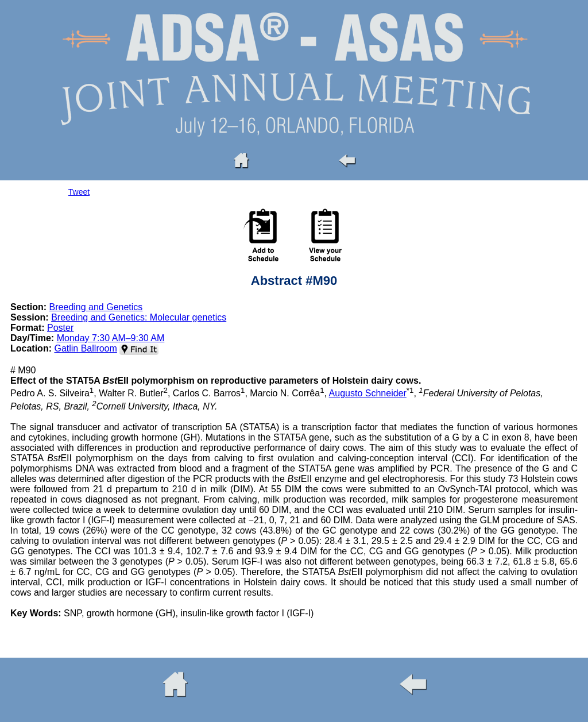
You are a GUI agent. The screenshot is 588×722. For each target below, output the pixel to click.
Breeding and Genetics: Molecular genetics (139, 317)
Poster (60, 328)
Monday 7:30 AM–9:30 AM (111, 338)
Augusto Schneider (368, 393)
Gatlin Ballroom (85, 348)
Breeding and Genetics (96, 307)
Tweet (79, 192)
